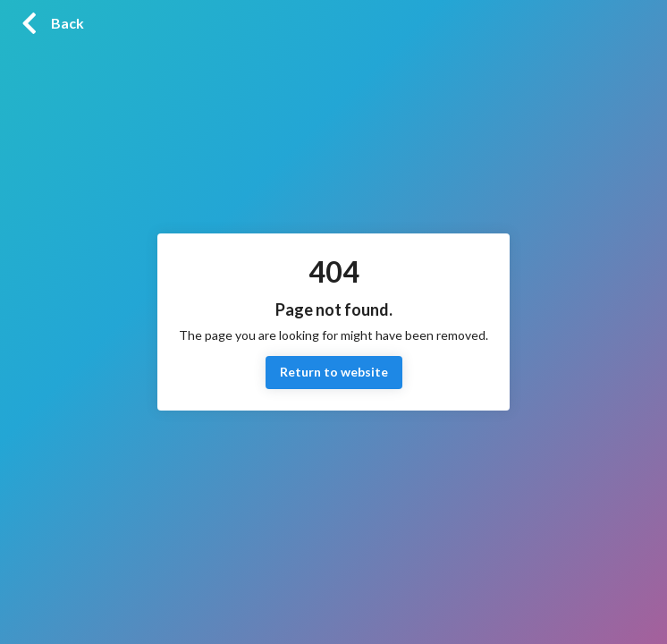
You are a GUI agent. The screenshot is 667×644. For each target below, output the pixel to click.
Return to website (334, 373)
